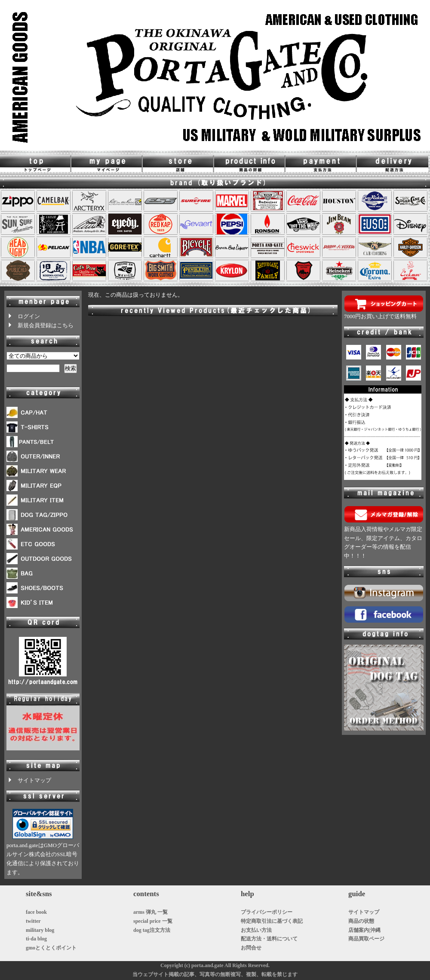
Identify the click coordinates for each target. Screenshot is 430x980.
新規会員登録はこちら (40, 325)
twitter (33, 921)
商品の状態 (361, 921)
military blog (40, 930)
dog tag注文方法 (152, 930)
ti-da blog (36, 939)
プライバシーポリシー (267, 912)
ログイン (23, 316)
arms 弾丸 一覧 (150, 912)
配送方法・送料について (269, 939)
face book (36, 912)
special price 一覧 (153, 921)
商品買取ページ (366, 939)
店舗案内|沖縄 (364, 930)
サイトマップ (29, 780)
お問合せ (251, 948)
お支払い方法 (256, 930)
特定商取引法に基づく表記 (272, 921)
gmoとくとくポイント (51, 948)
